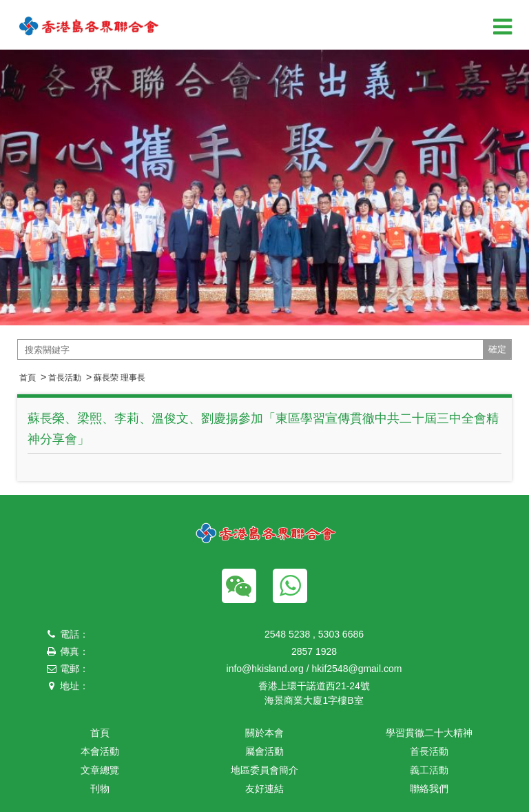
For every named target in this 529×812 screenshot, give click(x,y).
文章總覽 (100, 770)
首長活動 (65, 378)
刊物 (100, 789)
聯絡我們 (429, 789)
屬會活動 (264, 751)
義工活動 (429, 770)
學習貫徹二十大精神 (429, 733)
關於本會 (264, 733)
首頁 (28, 378)
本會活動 (100, 751)
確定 (497, 349)
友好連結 (264, 789)
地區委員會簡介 (264, 770)
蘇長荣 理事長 (120, 378)
